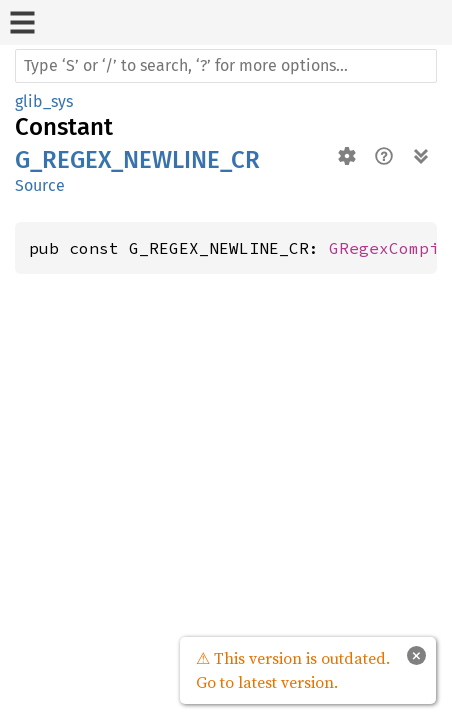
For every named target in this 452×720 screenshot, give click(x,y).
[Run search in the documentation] (226, 66)
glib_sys (44, 101)
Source (40, 185)
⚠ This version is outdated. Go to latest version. (293, 670)
